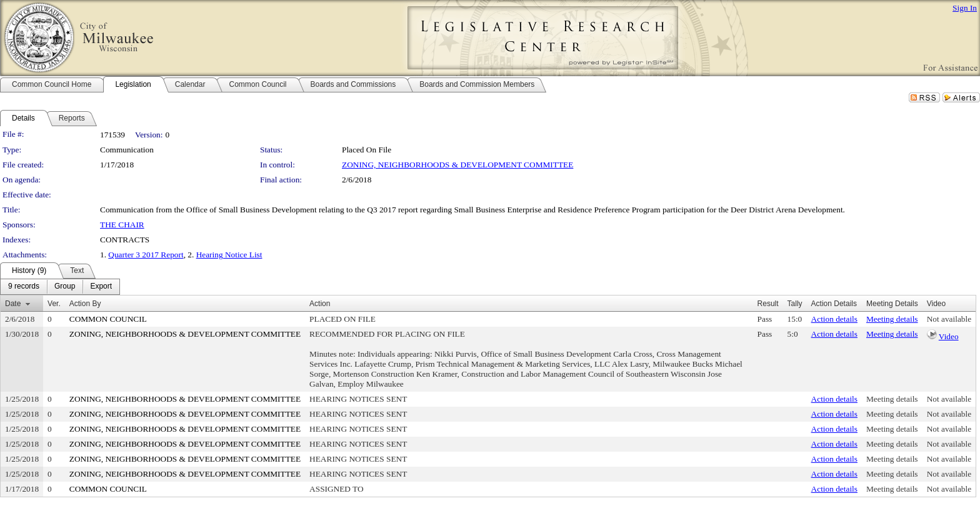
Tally (795, 304)
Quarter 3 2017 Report (146, 255)
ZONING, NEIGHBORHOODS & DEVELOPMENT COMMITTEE (457, 165)
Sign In (965, 8)
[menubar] (60, 287)
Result (768, 304)
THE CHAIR (122, 225)
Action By (85, 304)
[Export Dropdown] (101, 287)
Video (949, 336)
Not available (949, 319)
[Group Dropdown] (65, 287)
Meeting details (892, 319)
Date (13, 304)
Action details (834, 319)
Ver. (54, 304)
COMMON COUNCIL (108, 319)
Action (320, 304)
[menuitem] (24, 287)
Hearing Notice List (229, 255)
